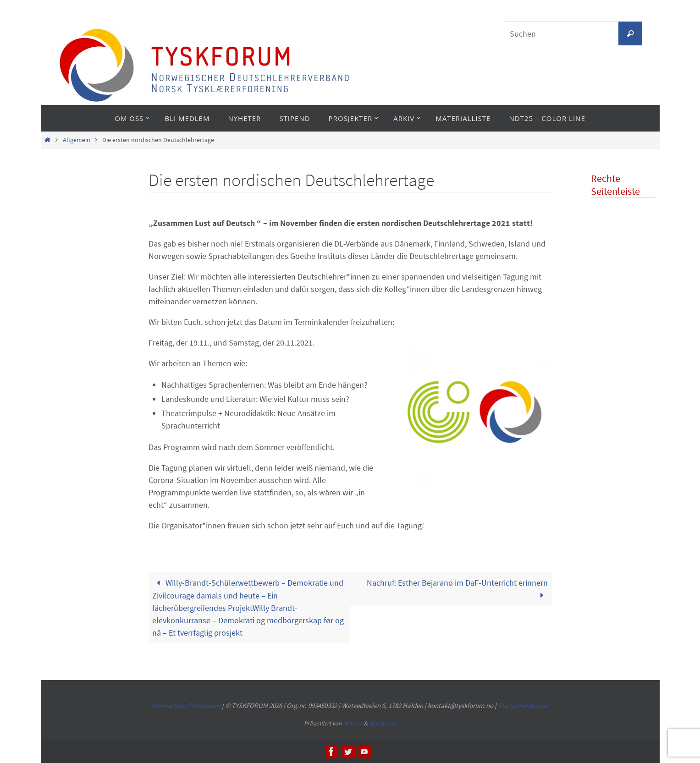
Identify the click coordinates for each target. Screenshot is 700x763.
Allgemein (77, 140)
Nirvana (353, 723)
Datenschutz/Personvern (186, 705)
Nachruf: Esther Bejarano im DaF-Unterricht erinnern (457, 589)
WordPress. (383, 723)
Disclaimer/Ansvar (524, 705)
